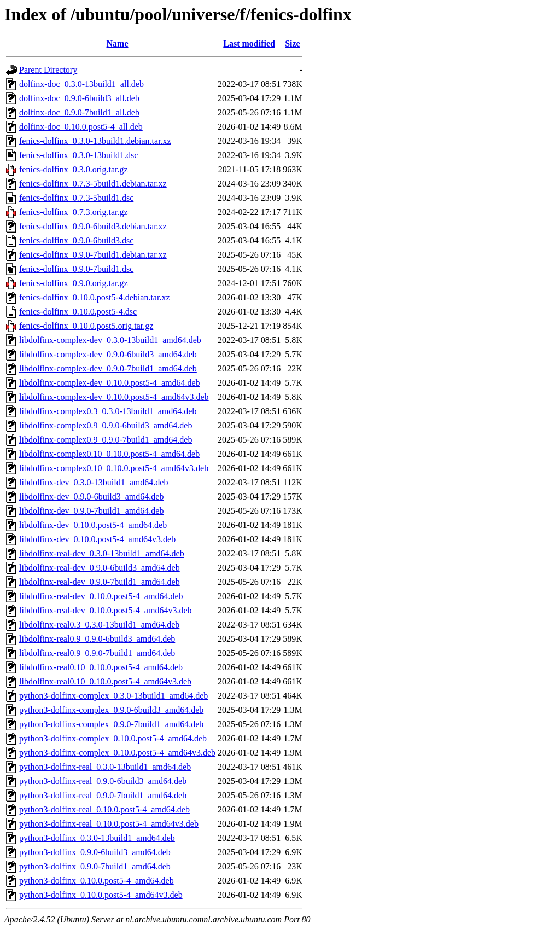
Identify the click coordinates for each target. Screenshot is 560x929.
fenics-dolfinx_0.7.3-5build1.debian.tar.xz (93, 184)
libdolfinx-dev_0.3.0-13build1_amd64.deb (94, 482)
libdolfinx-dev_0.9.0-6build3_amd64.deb (91, 497)
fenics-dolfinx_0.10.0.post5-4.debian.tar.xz (95, 297)
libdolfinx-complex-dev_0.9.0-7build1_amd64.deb (108, 368)
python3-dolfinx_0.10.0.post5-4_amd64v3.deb (101, 895)
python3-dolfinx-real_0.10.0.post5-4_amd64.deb (104, 809)
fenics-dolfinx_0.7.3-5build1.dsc (76, 198)
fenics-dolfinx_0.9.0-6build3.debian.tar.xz (93, 226)
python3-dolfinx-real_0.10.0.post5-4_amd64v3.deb (109, 824)
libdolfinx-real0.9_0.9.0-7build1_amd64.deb (97, 653)
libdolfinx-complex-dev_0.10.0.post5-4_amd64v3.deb (114, 397)
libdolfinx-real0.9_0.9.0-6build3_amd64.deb (97, 639)
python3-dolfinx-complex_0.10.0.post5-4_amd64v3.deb (117, 753)
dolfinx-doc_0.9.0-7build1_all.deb (79, 112)
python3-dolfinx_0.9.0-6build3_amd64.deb (95, 852)
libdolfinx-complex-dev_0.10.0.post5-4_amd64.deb (110, 383)
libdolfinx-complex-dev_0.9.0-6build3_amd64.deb (108, 354)
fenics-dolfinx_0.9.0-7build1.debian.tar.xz (93, 255)
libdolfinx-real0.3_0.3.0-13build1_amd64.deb (99, 625)
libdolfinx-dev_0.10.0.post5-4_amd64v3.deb (97, 539)
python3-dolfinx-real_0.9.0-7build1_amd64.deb (103, 795)
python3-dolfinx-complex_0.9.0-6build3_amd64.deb (111, 710)
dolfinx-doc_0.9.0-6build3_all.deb (79, 98)
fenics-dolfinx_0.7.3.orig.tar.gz (74, 212)
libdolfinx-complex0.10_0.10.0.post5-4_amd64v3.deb (114, 468)
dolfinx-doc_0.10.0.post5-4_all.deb (81, 127)
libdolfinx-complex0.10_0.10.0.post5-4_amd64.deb (109, 454)
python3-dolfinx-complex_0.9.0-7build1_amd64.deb (111, 724)
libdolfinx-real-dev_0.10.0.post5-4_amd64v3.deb (106, 610)
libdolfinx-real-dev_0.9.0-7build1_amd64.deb (100, 582)
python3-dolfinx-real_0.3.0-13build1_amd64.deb (105, 767)
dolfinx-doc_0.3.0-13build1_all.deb (81, 84)
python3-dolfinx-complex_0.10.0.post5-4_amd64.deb (113, 738)
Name (118, 43)
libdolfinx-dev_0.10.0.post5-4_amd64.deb (93, 525)
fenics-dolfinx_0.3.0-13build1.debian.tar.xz (95, 141)
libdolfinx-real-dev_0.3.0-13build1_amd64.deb (102, 553)
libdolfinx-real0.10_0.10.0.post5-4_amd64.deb (101, 667)
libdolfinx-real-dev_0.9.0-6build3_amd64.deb (100, 568)
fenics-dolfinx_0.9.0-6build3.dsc (76, 240)
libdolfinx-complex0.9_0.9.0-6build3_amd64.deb (106, 425)
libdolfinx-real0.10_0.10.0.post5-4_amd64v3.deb (105, 681)
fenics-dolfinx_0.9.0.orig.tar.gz (74, 283)
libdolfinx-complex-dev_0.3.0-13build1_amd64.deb (110, 340)
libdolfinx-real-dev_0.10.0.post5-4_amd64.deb (101, 596)
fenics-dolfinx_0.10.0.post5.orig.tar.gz (86, 326)
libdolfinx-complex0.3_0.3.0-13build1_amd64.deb (108, 411)
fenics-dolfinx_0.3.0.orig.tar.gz (74, 169)
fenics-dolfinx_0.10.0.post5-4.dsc (78, 312)
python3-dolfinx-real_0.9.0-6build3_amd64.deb (103, 781)
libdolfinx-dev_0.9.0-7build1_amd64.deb (91, 511)
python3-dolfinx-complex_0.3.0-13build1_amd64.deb (113, 696)
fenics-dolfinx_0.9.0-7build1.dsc (76, 269)
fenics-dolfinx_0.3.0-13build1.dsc (78, 155)
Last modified (249, 43)
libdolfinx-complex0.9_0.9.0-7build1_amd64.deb (106, 440)
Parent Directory (48, 70)
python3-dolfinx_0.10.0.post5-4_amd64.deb (97, 881)
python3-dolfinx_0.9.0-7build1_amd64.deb (95, 866)
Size (293, 43)
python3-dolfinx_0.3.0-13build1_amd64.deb (97, 838)
